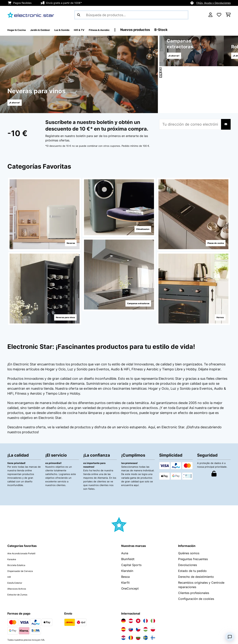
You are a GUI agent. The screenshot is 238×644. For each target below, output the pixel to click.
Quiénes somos (189, 521)
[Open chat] (230, 637)
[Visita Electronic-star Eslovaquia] (131, 597)
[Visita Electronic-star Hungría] (146, 597)
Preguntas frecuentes (193, 527)
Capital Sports (131, 533)
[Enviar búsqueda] (79, 15)
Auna (125, 521)
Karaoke (13, 527)
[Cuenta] (210, 15)
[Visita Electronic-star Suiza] (138, 588)
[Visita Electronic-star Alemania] (123, 588)
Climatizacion (138, 227)
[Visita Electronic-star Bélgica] (123, 614)
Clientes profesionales (194, 561)
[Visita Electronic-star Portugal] (138, 614)
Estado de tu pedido (192, 538)
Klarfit (125, 550)
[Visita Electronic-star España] (123, 597)
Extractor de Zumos (21, 562)
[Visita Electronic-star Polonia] (153, 597)
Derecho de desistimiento (196, 544)
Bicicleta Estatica (19, 533)
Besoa (125, 544)
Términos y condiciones (60, 638)
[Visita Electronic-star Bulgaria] (138, 605)
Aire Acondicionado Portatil (27, 521)
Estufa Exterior (18, 550)
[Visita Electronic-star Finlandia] (153, 605)
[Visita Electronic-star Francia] (146, 588)
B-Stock (191, 30)
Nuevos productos (165, 30)
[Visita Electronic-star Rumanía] (131, 605)
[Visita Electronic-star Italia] (153, 588)
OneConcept (130, 556)
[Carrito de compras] (228, 15)
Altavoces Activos (20, 556)
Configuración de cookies (196, 566)
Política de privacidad (23, 638)
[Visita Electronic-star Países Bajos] (131, 614)
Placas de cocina (210, 241)
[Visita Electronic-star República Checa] (138, 597)
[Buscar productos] (131, 15)
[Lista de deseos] (219, 15)
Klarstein (127, 538)
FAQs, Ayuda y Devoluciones (213, 3)
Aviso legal (90, 638)
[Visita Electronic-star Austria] (131, 588)
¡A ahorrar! (17, 102)
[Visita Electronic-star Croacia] (123, 605)
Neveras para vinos (60, 315)
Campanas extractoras (132, 301)
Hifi (10, 544)
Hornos (216, 315)
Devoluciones (188, 533)
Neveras (67, 241)
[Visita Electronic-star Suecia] (146, 605)
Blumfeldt (128, 527)
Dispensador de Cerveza (25, 538)
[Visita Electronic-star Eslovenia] (146, 614)
